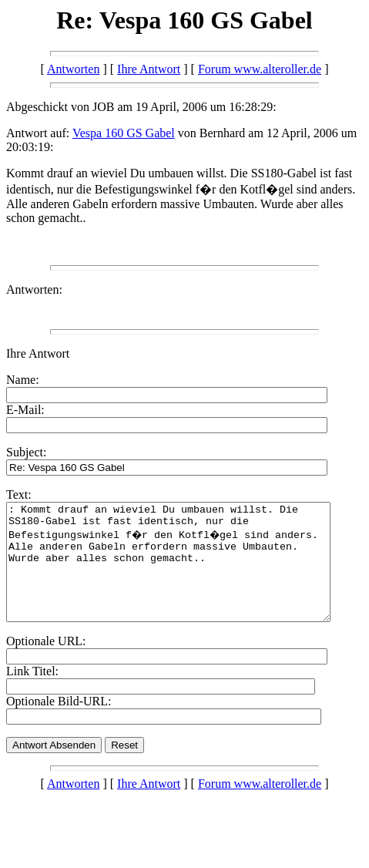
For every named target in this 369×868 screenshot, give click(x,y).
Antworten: (34, 289)
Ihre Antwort (149, 69)
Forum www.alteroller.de (260, 69)
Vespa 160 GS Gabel (124, 133)
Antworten (73, 69)
